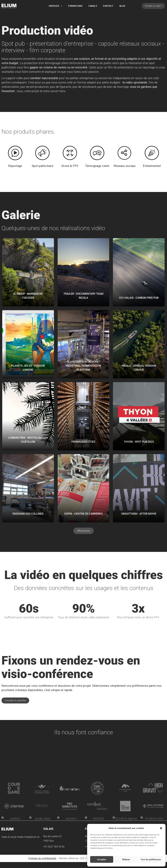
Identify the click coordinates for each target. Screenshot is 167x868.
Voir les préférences (151, 860)
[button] (161, 828)
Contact (108, 6)
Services (55, 6)
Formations (75, 6)
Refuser (126, 860)
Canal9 (93, 6)
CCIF (82, 858)
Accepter (102, 860)
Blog (122, 6)
